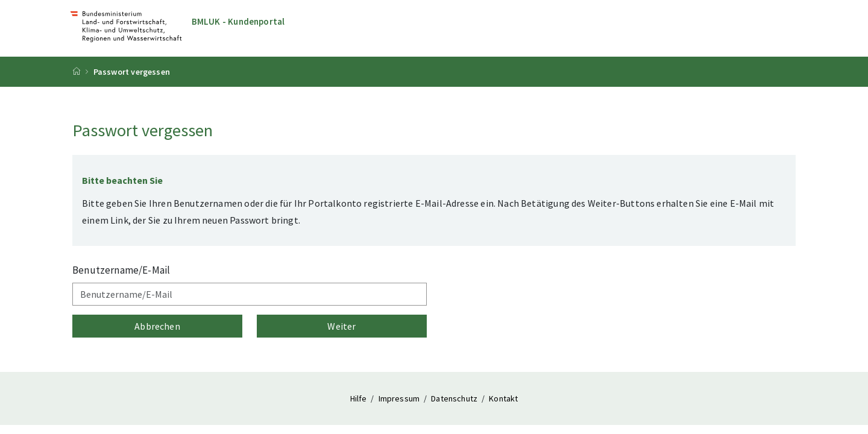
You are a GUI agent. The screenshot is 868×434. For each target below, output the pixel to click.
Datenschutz (455, 398)
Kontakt (503, 398)
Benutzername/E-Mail (121, 270)
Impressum (400, 398)
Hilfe (360, 398)
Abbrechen (157, 326)
